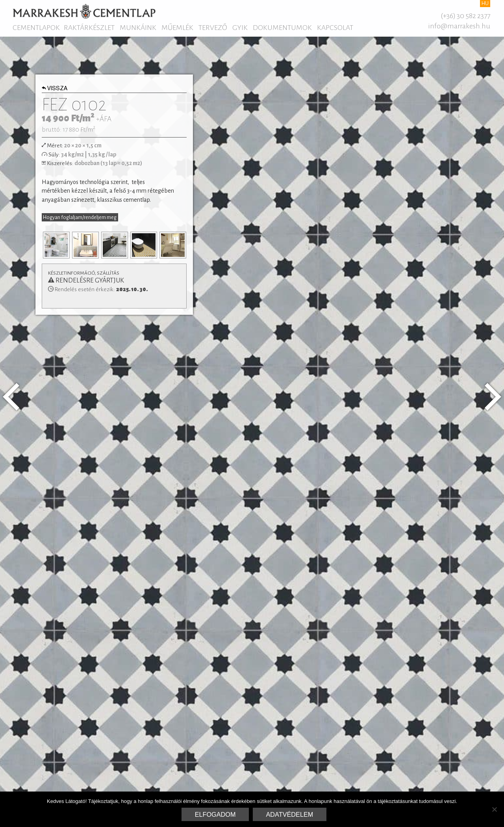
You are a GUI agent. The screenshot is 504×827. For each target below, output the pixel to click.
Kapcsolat (335, 28)
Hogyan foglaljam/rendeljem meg (80, 217)
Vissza (55, 89)
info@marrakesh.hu (459, 26)
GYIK (240, 28)
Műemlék (177, 28)
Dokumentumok (282, 28)
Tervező (213, 28)
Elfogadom (215, 814)
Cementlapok (36, 28)
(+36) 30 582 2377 (465, 16)
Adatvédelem (290, 814)
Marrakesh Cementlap (84, 11)
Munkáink (138, 28)
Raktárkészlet (89, 28)
